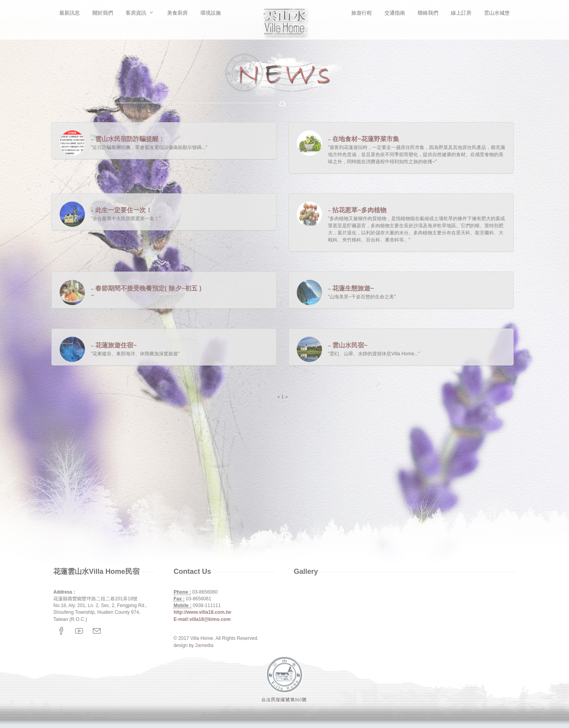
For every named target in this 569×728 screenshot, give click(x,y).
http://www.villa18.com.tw (202, 612)
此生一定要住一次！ (124, 210)
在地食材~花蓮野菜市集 (366, 139)
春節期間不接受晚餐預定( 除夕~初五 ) (148, 288)
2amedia (204, 645)
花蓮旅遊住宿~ (116, 345)
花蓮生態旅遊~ (353, 288)
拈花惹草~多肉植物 (359, 210)
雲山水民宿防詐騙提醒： (130, 139)
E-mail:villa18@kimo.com (202, 619)
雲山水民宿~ (350, 345)
